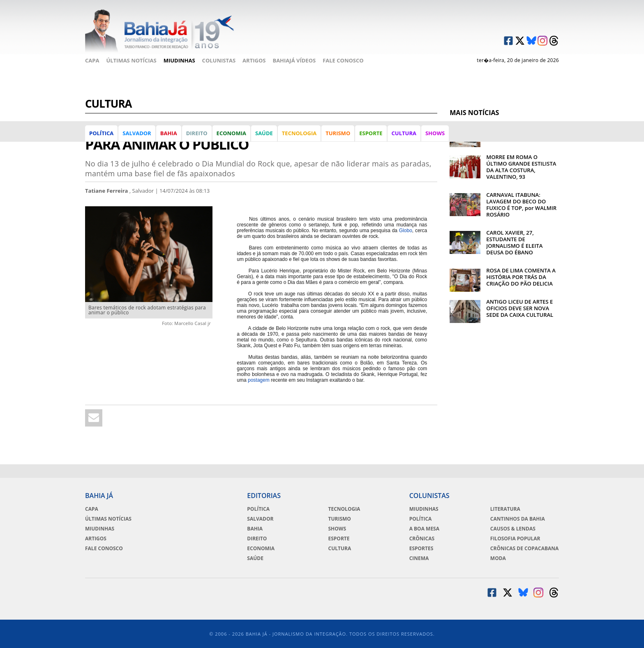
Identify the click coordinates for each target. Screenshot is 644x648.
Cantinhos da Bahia (518, 519)
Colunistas (219, 60)
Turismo (338, 133)
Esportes (421, 549)
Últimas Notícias (131, 60)
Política (101, 133)
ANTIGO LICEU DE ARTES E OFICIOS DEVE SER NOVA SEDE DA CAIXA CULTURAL (520, 308)
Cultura (404, 133)
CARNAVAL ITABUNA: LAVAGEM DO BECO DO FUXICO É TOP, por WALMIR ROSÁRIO (521, 205)
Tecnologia (299, 133)
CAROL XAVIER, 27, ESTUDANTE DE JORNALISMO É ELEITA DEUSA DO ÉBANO (514, 242)
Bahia (169, 133)
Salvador (137, 133)
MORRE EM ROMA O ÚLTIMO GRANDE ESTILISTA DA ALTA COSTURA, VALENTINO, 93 (521, 167)
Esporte (371, 133)
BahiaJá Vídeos (294, 60)
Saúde (264, 133)
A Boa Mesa (424, 529)
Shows (435, 133)
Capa (92, 60)
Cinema (419, 558)
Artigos (254, 60)
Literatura (505, 509)
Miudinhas (179, 60)
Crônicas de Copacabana (525, 549)
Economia (231, 133)
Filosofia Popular (515, 539)
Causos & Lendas (513, 529)
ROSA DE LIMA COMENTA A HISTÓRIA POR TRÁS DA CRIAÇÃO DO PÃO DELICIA (521, 277)
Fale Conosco (343, 60)
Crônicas (422, 539)
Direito (197, 133)
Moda (498, 558)
